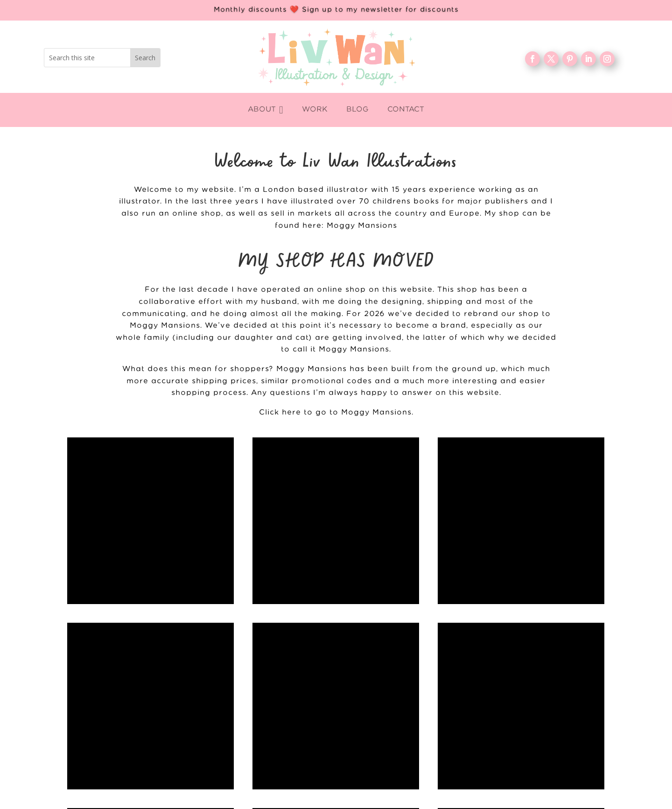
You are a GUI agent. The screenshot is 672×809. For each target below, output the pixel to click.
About (256, 731)
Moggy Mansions (362, 226)
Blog (256, 746)
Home (256, 700)
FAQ (256, 760)
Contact (256, 775)
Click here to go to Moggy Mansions (335, 412)
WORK (256, 715)
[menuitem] (265, 110)
